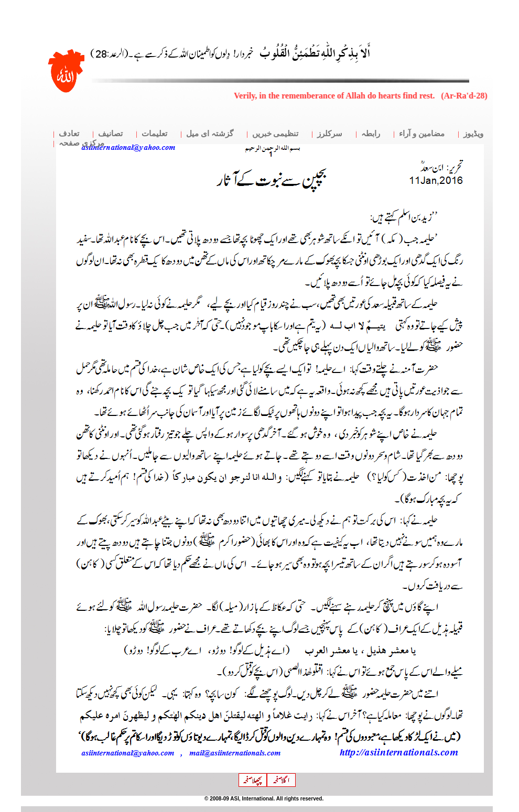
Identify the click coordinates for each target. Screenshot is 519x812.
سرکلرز (330, 134)
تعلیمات (154, 134)
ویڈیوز (473, 134)
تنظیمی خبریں (275, 134)
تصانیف (110, 134)
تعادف (69, 134)
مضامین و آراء (422, 134)
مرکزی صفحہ (82, 143)
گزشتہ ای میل (210, 134)
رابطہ (371, 134)
